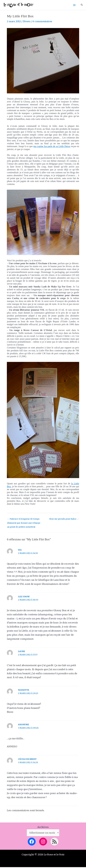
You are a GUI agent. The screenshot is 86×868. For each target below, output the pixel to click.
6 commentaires (42, 22)
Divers (27, 22)
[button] (82, 5)
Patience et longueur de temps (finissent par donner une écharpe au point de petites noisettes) (24, 520)
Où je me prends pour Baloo (64, 520)
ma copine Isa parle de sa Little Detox (52, 147)
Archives (43, 828)
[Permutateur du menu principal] (74, 5)
